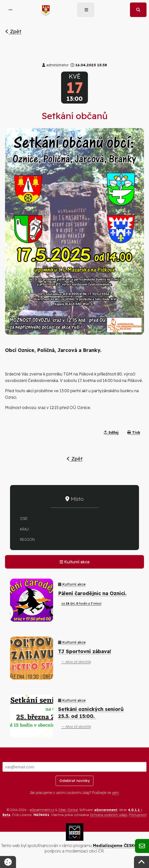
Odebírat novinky (74, 781)
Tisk (134, 432)
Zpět (13, 31)
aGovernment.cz (42, 810)
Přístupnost (138, 815)
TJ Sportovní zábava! (85, 651)
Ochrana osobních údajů (109, 815)
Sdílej (111, 432)
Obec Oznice (68, 810)
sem (115, 793)
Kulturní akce (75, 562)
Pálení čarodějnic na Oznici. (92, 593)
